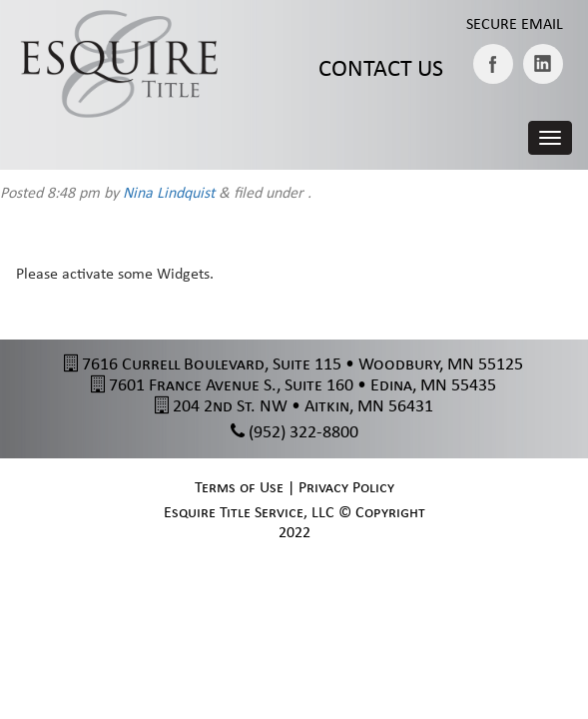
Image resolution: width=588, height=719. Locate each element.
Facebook (493, 64)
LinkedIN (543, 64)
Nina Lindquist (169, 194)
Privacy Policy (346, 488)
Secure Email (515, 25)
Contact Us (381, 70)
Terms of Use (239, 488)
